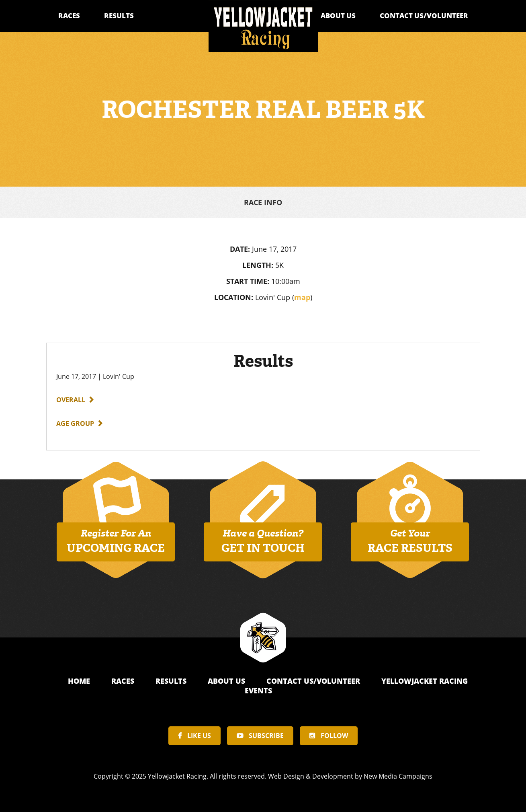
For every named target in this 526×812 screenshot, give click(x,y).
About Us (338, 15)
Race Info (263, 202)
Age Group (75, 423)
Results (119, 15)
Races (69, 15)
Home (80, 681)
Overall (71, 400)
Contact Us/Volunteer (424, 15)
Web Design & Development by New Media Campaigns (350, 776)
